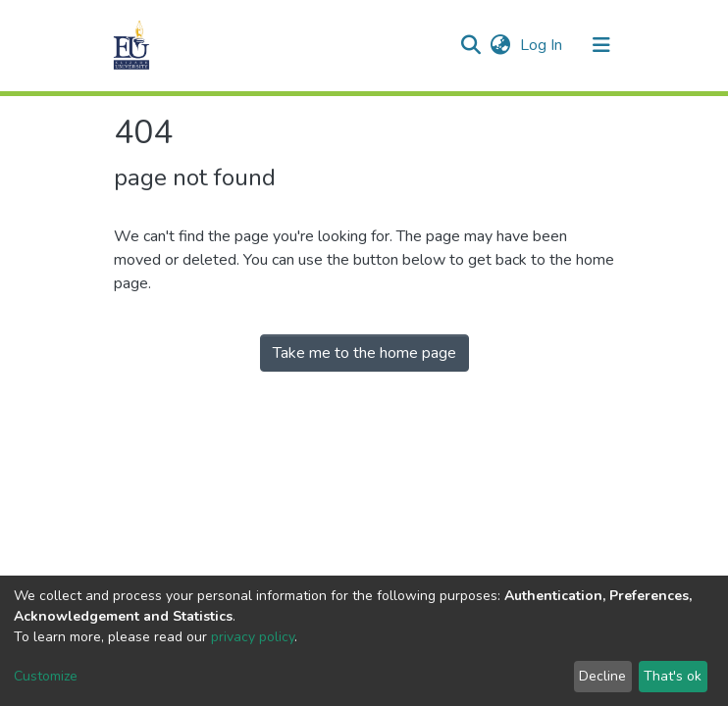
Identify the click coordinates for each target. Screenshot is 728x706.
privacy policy (253, 637)
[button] (500, 45)
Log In (543, 45)
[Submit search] (470, 45)
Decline (602, 676)
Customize (46, 676)
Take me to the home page (364, 353)
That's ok (673, 676)
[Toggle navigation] (601, 45)
